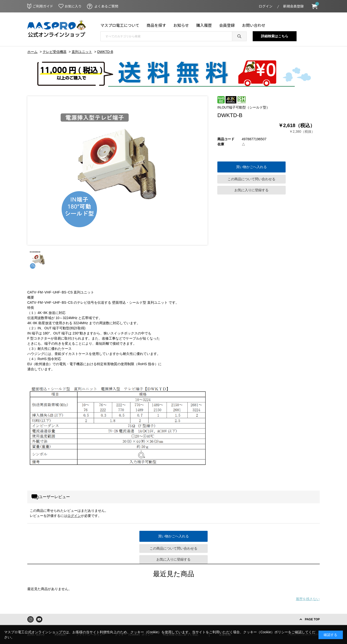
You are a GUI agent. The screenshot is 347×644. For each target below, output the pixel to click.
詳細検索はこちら (275, 36)
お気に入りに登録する (251, 190)
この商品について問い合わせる (251, 179)
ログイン (266, 6)
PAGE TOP (312, 619)
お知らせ (181, 25)
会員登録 (227, 25)
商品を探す (156, 25)
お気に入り (73, 6)
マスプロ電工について (120, 25)
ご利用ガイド (43, 6)
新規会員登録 (293, 6)
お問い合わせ (254, 25)
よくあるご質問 (106, 6)
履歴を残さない (308, 599)
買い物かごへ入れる (251, 167)
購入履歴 (204, 25)
